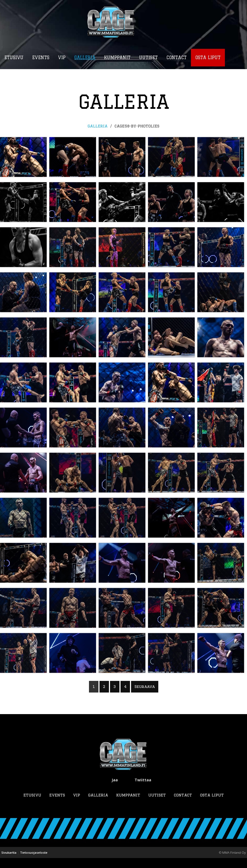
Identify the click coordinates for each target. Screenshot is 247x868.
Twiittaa (143, 790)
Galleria (98, 126)
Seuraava (145, 696)
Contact (183, 805)
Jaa (115, 790)
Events (57, 805)
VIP (77, 805)
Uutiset (157, 805)
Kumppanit (128, 805)
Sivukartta (9, 862)
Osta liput (212, 805)
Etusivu (32, 805)
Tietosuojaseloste (34, 862)
